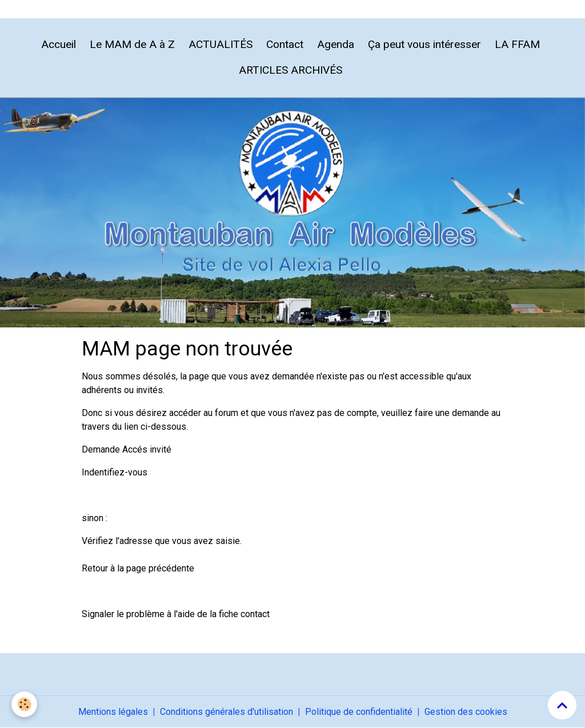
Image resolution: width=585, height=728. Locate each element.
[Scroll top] (562, 705)
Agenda (336, 44)
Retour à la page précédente (138, 568)
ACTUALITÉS (221, 44)
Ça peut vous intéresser (424, 44)
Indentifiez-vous (115, 472)
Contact (285, 44)
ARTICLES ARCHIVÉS (291, 70)
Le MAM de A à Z (132, 44)
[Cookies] (24, 704)
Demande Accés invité (127, 449)
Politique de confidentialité (359, 712)
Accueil (59, 44)
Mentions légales (113, 712)
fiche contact (244, 614)
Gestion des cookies (466, 712)
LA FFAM (517, 44)
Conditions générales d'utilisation (227, 712)
